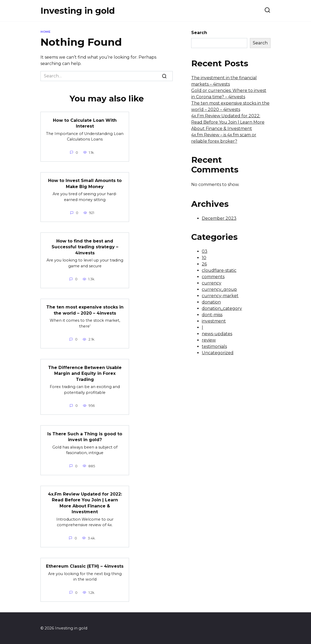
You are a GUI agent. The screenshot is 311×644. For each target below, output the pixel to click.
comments (213, 277)
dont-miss (212, 315)
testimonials (214, 346)
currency (212, 283)
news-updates (217, 334)
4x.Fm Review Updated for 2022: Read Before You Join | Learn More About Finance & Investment (85, 502)
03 (205, 251)
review (209, 340)
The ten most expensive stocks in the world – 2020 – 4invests (85, 310)
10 (204, 258)
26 (204, 264)
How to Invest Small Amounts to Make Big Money (85, 183)
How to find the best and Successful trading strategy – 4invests (85, 247)
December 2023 (219, 218)
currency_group (219, 289)
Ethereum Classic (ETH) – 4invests (85, 566)
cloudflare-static (219, 270)
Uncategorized (218, 353)
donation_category (222, 308)
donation (211, 302)
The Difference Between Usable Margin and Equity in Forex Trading (85, 373)
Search (199, 33)
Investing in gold (78, 11)
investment (214, 321)
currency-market (220, 296)
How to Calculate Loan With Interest (85, 123)
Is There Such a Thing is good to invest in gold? (85, 436)
